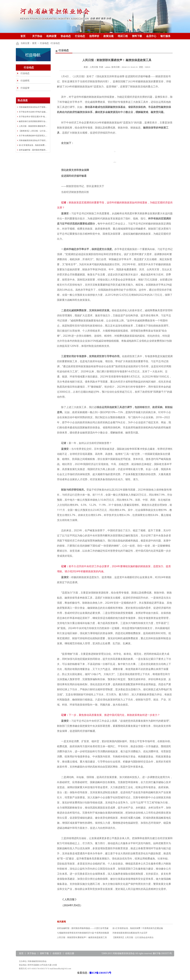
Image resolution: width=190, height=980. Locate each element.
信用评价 (94, 36)
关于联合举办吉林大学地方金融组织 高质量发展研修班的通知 (33, 112)
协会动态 (66, 36)
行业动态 (80, 36)
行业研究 (25, 81)
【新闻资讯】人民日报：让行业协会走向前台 (33, 131)
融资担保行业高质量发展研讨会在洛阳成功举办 (33, 121)
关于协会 (37, 36)
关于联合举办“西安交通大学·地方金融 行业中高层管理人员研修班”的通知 (33, 117)
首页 (23, 36)
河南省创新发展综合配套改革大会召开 (130, 933)
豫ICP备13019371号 (100, 973)
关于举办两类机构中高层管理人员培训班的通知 (33, 136)
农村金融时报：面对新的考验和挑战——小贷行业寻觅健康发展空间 (33, 150)
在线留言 (57, 953)
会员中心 (151, 36)
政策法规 (108, 36)
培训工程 (123, 36)
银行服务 (165, 36)
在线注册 (70, 953)
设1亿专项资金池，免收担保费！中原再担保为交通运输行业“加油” (33, 145)
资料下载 (137, 36)
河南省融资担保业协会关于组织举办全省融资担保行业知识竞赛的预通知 (33, 140)
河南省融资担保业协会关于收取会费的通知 (33, 107)
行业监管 (25, 88)
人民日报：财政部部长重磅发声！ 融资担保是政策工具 (33, 126)
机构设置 (51, 36)
